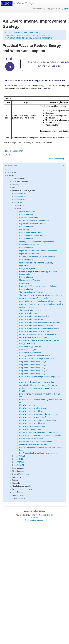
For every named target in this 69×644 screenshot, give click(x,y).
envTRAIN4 (19, 462)
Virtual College (25, 3)
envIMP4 (18, 203)
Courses (11, 175)
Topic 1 (44, 35)
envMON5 (19, 459)
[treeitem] (34, 169)
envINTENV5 (20, 456)
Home (7, 169)
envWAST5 (19, 465)
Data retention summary (34, 520)
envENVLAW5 (20, 193)
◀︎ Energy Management (14, 151)
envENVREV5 (20, 200)
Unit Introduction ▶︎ (57, 159)
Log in (65, 9)
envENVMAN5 (20, 196)
